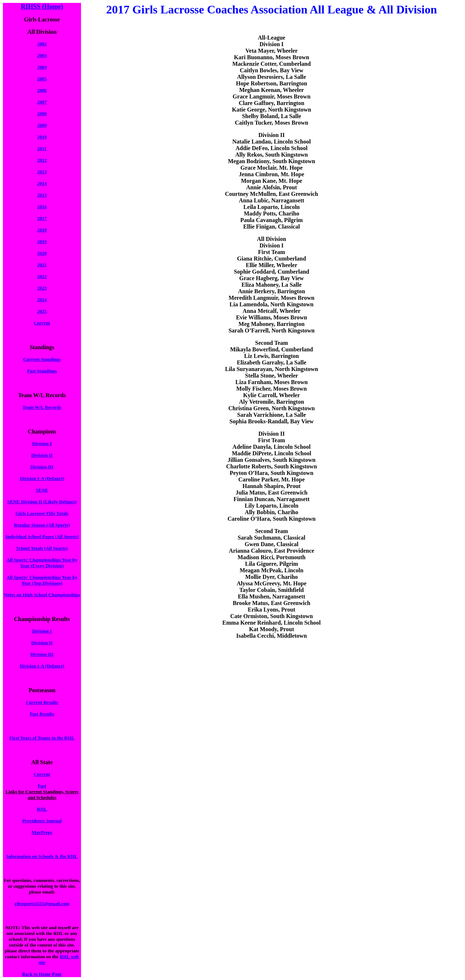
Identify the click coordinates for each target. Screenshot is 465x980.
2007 (42, 102)
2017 (42, 218)
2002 (42, 44)
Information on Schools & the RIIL (42, 856)
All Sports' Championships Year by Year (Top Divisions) (42, 580)
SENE (42, 490)
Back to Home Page (42, 974)
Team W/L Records (42, 407)
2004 (42, 67)
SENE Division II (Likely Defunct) (42, 502)
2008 (42, 114)
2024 (42, 300)
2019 (42, 241)
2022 (42, 276)
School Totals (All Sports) (42, 548)
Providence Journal (42, 821)
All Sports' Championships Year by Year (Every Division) (42, 563)
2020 (42, 253)
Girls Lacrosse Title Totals (42, 513)
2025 (42, 311)
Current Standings (42, 359)
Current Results (42, 702)
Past (42, 786)
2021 (42, 265)
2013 (42, 172)
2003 (42, 55)
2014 (42, 183)
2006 (42, 90)
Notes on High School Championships (42, 595)
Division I (42, 443)
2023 (42, 288)
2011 (42, 148)
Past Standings (42, 371)
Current (42, 323)
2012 (42, 160)
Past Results (42, 714)
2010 (42, 137)
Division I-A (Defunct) (42, 478)
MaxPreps (42, 832)
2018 (42, 230)
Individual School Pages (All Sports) (42, 537)
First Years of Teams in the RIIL (42, 738)
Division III (42, 467)
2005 (42, 79)
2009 (42, 125)
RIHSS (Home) (42, 7)
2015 (42, 195)
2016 (42, 207)
